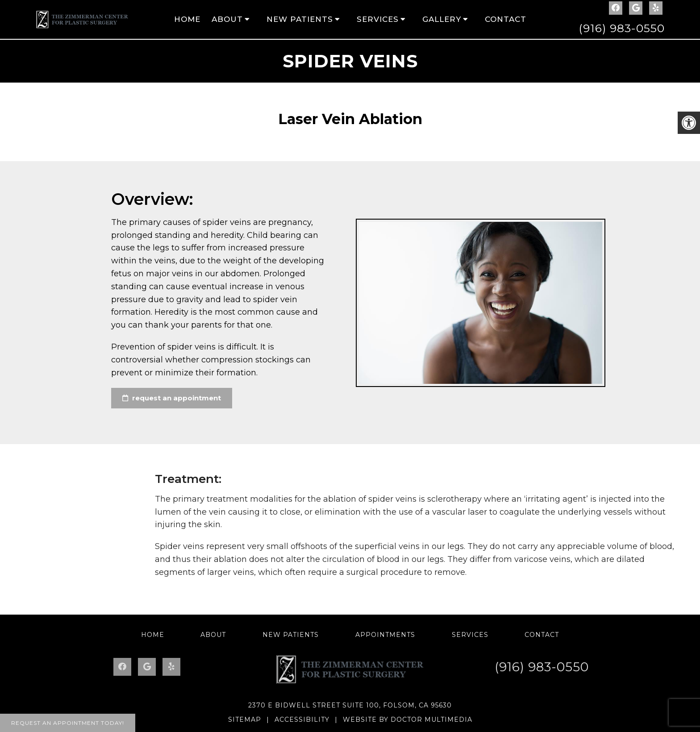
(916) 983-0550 (622, 28)
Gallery (442, 19)
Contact (506, 19)
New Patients (300, 19)
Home (187, 19)
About (227, 19)
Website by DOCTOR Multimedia (408, 720)
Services (378, 19)
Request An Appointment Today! (68, 723)
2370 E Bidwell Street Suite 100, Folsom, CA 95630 (350, 705)
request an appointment (172, 398)
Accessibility (302, 720)
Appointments (385, 635)
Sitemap (245, 720)
